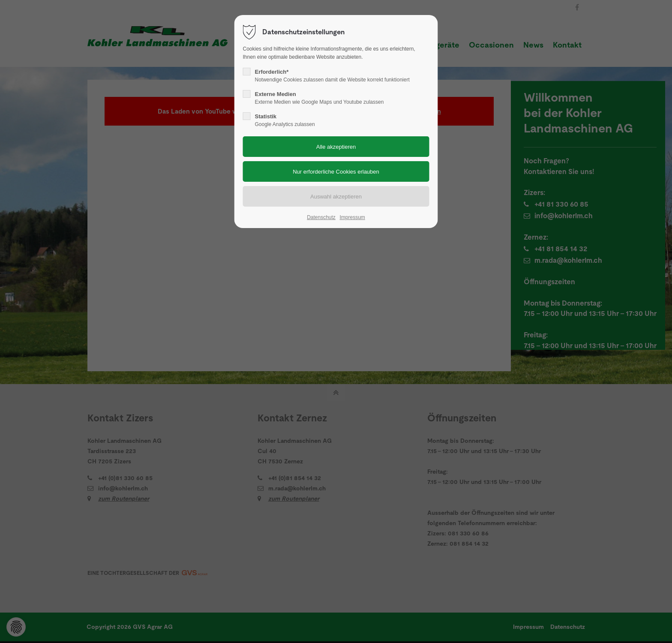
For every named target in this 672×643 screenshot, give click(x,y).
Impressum (352, 217)
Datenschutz (321, 217)
